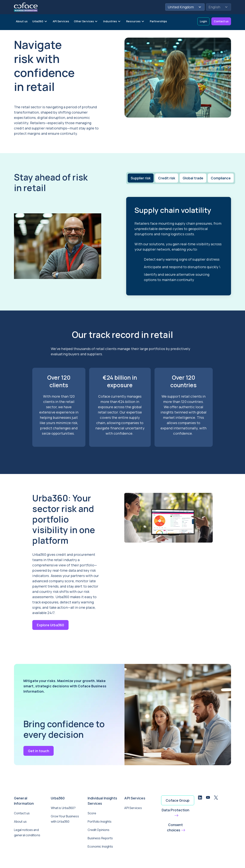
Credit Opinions (99, 830)
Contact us (221, 21)
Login (204, 21)
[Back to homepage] (26, 7)
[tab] (140, 178)
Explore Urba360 (50, 625)
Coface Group (178, 800)
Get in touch (39, 751)
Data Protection (176, 810)
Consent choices (175, 827)
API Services (133, 808)
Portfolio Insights (100, 822)
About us (20, 822)
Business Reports (100, 838)
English (219, 7)
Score (92, 813)
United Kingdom (185, 7)
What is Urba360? (63, 808)
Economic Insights (100, 846)
